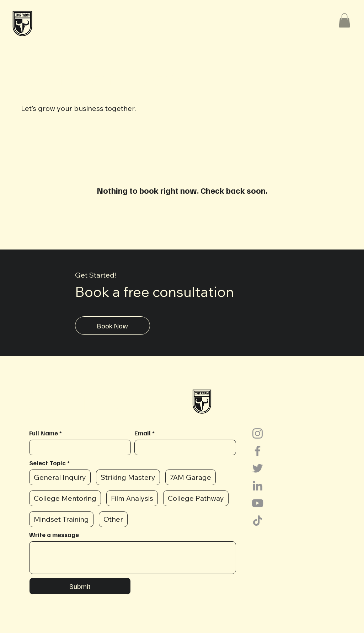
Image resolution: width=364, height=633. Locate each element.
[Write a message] (133, 558)
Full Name (45, 433)
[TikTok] (258, 521)
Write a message (54, 535)
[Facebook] (258, 451)
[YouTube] (258, 503)
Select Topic (49, 463)
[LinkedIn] (258, 486)
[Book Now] (113, 326)
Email (144, 433)
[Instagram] (258, 433)
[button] (241, 23)
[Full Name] (78, 447)
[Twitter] (258, 468)
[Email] (183, 447)
